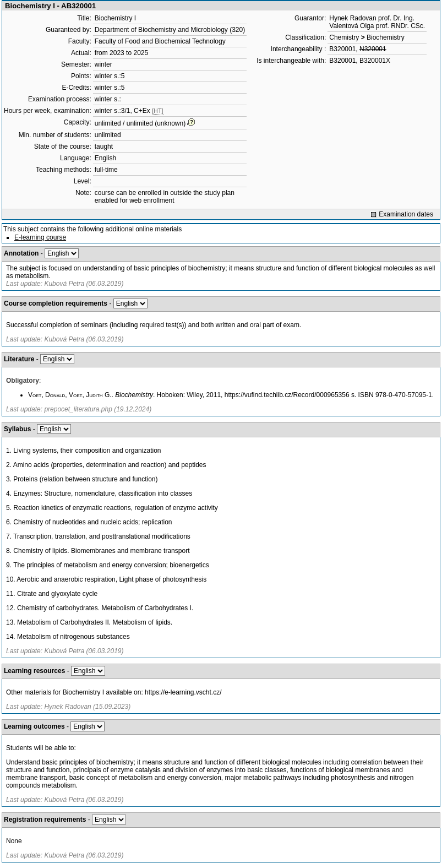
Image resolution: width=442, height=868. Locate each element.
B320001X (375, 61)
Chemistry (344, 37)
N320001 (373, 49)
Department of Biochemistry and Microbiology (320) (170, 30)
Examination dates (406, 214)
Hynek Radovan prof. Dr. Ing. (372, 18)
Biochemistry (386, 37)
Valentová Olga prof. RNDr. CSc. (377, 26)
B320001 (342, 49)
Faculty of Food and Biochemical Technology (160, 41)
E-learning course (40, 237)
